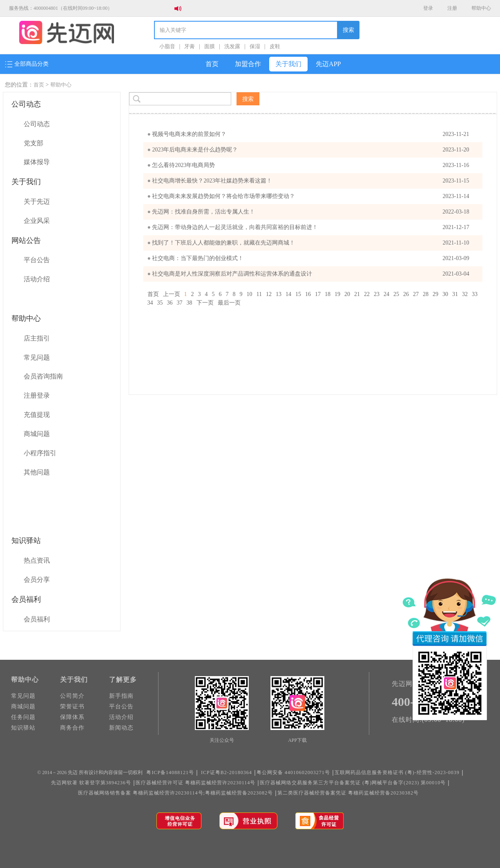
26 (406, 294)
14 (288, 294)
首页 (212, 64)
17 (318, 294)
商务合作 (72, 728)
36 (170, 303)
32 (465, 294)
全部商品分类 (27, 64)
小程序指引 (40, 453)
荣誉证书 (72, 707)
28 (426, 294)
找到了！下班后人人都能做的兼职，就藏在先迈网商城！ (311, 243)
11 (259, 294)
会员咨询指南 (43, 376)
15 (298, 294)
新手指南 (121, 696)
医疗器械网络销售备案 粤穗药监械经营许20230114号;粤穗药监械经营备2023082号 (175, 793)
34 (150, 303)
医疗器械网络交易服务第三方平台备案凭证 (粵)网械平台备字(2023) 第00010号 (353, 783)
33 (475, 294)
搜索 (348, 30)
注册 (452, 8)
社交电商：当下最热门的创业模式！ (311, 258)
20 (347, 294)
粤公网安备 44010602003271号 (293, 772)
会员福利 (37, 619)
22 (367, 294)
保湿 (255, 46)
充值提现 (37, 415)
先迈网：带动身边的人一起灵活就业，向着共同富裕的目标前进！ (311, 227)
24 (386, 294)
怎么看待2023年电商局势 (311, 165)
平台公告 (37, 260)
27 (416, 294)
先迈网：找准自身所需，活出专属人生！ (311, 212)
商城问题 (37, 434)
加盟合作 (248, 64)
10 (250, 294)
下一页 (205, 303)
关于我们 (288, 64)
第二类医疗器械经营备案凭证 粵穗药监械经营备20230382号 (348, 793)
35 (160, 303)
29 (435, 294)
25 (396, 294)
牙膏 (190, 46)
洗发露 (232, 46)
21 (357, 294)
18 (328, 294)
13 (279, 294)
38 (190, 303)
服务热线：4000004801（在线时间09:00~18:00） (61, 8)
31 (455, 294)
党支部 (33, 143)
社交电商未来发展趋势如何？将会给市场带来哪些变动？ (311, 196)
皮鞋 (275, 46)
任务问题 (23, 717)
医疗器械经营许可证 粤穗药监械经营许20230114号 (196, 783)
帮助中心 (481, 8)
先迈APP (328, 64)
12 (269, 294)
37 (180, 303)
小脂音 (167, 46)
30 (445, 294)
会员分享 (37, 580)
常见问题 (37, 357)
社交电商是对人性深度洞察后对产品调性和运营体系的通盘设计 (311, 274)
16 (308, 294)
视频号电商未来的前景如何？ (311, 134)
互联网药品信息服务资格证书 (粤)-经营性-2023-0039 (397, 772)
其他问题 (37, 472)
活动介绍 (37, 279)
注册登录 (37, 395)
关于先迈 (37, 201)
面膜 (210, 46)
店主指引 (37, 338)
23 (377, 294)
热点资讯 (37, 560)
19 (337, 294)
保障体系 (72, 717)
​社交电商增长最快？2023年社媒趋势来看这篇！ (311, 181)
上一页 (172, 294)
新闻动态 (121, 728)
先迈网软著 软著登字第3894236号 (91, 783)
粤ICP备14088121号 (170, 772)
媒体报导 (37, 162)
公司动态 (37, 124)
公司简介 (72, 696)
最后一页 (229, 303)
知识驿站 (23, 728)
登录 (428, 8)
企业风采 (37, 221)
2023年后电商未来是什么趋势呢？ (311, 150)
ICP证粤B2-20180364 (227, 772)
